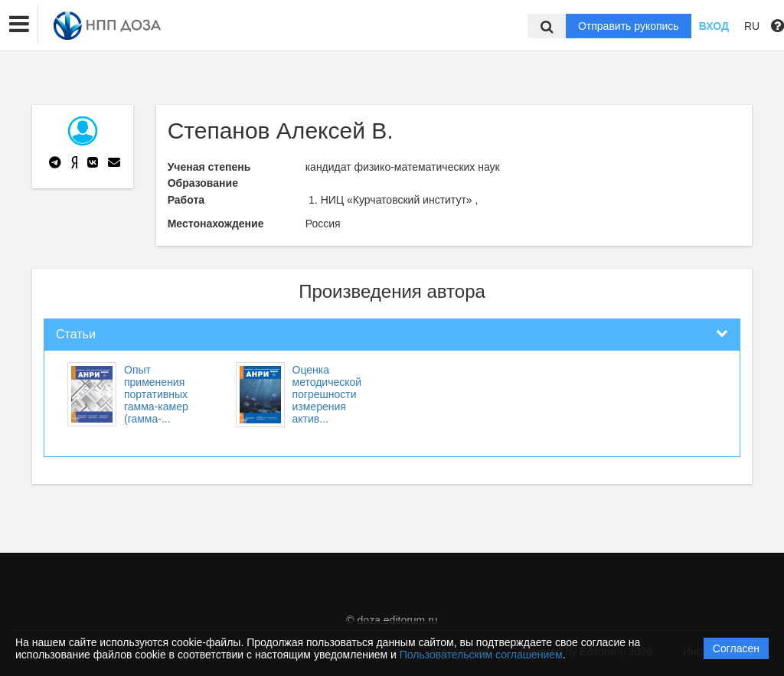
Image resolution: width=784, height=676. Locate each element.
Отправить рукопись (629, 26)
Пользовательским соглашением (481, 655)
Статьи (76, 334)
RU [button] (752, 26)
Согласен (736, 648)
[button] (19, 24)
